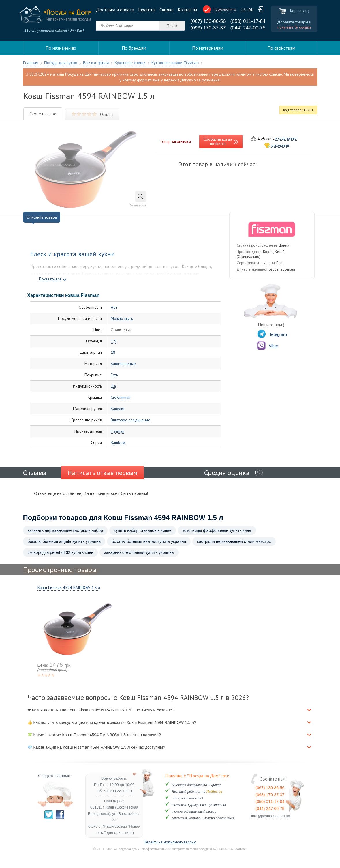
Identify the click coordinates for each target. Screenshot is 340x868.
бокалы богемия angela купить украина (64, 541)
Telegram (272, 334)
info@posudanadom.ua (271, 816)
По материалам (208, 48)
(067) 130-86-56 (208, 21)
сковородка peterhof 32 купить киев (61, 552)
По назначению (61, 48)
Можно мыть (122, 319)
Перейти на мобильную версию (170, 842)
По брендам (134, 48)
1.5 (113, 341)
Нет (114, 307)
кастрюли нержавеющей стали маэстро (234, 541)
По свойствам (281, 48)
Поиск (172, 26)
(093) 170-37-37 (208, 28)
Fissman (118, 431)
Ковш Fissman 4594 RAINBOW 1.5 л (69, 588)
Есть (114, 375)
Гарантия (147, 10)
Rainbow (118, 443)
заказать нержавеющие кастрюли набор (65, 530)
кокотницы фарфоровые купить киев (217, 530)
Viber (268, 346)
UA (243, 10)
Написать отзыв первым (103, 473)
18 (113, 352)
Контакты (187, 10)
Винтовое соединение (130, 420)
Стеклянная (121, 397)
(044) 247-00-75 (248, 28)
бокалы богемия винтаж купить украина (149, 541)
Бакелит (118, 409)
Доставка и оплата (115, 10)
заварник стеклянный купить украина (139, 552)
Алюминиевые (123, 364)
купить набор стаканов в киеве (143, 530)
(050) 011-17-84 (248, 21)
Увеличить (138, 199)
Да (113, 386)
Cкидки (167, 10)
